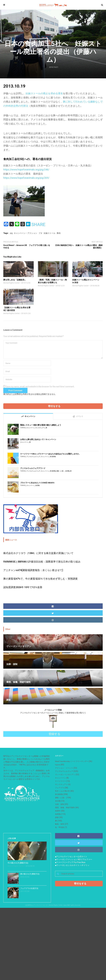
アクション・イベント (64, 768)
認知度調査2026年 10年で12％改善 (23, 587)
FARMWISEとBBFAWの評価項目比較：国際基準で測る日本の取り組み (42, 562)
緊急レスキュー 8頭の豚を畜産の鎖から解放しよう (41, 425)
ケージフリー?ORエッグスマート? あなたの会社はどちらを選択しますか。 (50, 454)
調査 (57, 817)
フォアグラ (60, 788)
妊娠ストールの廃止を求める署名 (44, 93)
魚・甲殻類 (60, 827)
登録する (55, 734)
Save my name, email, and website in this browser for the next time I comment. (40, 387)
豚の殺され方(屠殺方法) (30, 874)
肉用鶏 (67, 471)
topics (23, 428)
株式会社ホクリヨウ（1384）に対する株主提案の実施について (38, 553)
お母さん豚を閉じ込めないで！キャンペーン (38, 439)
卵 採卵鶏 (53, 457)
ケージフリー (60, 781)
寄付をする (54, 406)
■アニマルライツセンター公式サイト (71, 857)
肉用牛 (58, 811)
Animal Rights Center (11, 283)
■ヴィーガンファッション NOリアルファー (74, 859)
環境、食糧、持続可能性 (65, 808)
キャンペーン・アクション (26, 233)
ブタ (40, 233)
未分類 (58, 801)
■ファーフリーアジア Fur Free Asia (70, 862)
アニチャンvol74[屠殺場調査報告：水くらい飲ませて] (33, 570)
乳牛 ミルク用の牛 (62, 791)
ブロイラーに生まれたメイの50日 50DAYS (37, 483)
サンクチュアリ (40, 428)
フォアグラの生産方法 (29, 888)
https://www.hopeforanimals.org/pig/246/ (26, 170)
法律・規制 (60, 804)
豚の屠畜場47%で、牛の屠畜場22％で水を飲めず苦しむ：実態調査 (41, 579)
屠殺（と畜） (60, 471)
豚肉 (59, 233)
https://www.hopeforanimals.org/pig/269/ (26, 178)
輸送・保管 (60, 824)
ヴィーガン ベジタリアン (65, 775)
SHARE (38, 224)
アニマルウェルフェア (33, 457)
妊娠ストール (50, 233)
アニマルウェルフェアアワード (33, 468)
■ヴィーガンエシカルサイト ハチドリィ (72, 865)
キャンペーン (31, 428)
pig (11, 233)
